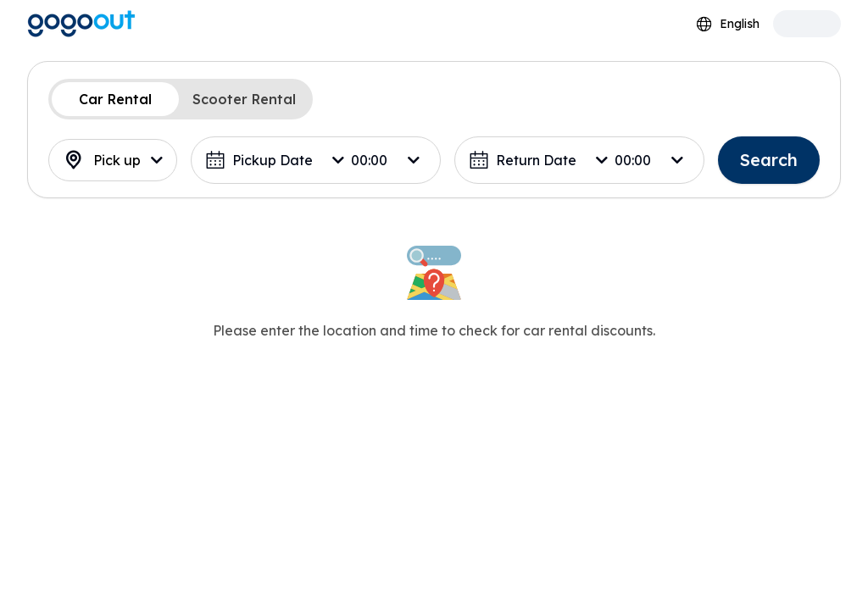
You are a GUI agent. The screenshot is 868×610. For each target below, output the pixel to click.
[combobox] (728, 24)
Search (769, 160)
